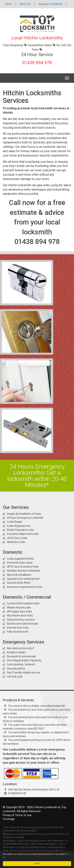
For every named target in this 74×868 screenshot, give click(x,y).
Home (8, 4)
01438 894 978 (37, 63)
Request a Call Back (50, 4)
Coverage (9, 819)
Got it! (37, 864)
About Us (25, 4)
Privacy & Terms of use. (17, 815)
